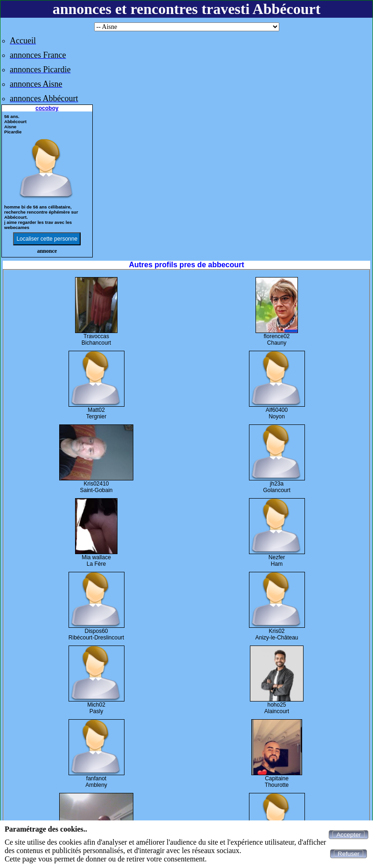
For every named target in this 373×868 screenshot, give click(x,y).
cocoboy (47, 108)
